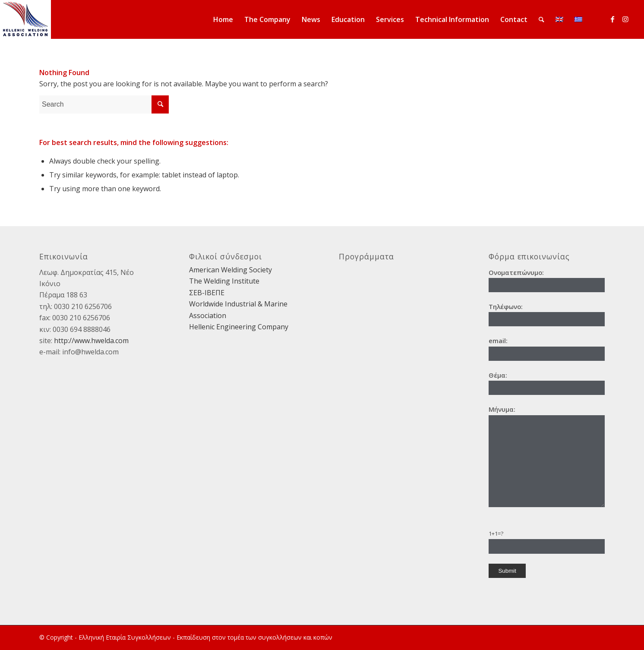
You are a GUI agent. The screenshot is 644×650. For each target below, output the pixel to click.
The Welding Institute (224, 281)
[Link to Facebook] (612, 19)
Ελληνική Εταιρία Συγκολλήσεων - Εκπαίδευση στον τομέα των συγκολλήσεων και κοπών (205, 637)
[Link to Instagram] (625, 19)
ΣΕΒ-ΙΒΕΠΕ (207, 293)
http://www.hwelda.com (91, 341)
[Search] (541, 19)
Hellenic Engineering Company (239, 327)
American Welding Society (230, 270)
